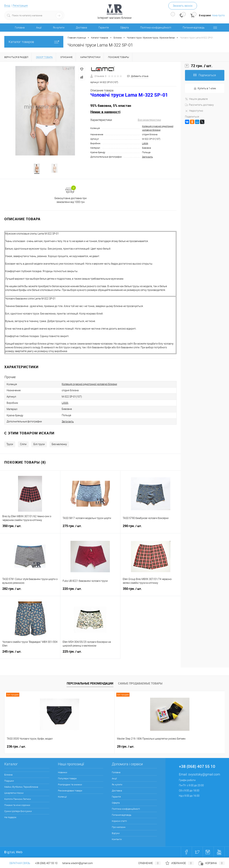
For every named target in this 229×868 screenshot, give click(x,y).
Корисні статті (119, 822)
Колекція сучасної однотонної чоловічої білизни (89, 385)
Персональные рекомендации (90, 684)
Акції (39, 28)
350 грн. (30, 529)
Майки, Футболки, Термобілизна (21, 788)
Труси (10, 445)
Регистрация (20, 6)
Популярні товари (67, 779)
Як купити (59, 28)
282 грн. (30, 592)
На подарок (10, 818)
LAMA (145, 143)
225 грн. (90, 654)
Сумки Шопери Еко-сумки (18, 812)
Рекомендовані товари (70, 791)
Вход (7, 6)
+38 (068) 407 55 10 (46, 863)
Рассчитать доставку (199, 105)
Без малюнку (59, 445)
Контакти (117, 840)
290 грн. (151, 529)
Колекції (62, 797)
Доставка (81, 28)
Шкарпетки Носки (14, 794)
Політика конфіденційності (156, 28)
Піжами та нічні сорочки (17, 806)
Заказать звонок (183, 6)
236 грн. (16, 747)
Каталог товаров (34, 42)
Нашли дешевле (196, 99)
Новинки (63, 773)
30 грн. (126, 747)
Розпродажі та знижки (70, 785)
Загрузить (147, 157)
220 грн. (90, 592)
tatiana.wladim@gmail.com (77, 863)
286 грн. (182, 747)
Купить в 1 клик (205, 88)
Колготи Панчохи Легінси (18, 800)
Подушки (9, 782)
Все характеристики (149, 120)
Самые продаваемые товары (140, 684)
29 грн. (71, 747)
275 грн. (90, 529)
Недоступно (194, 111)
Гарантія (104, 28)
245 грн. (30, 654)
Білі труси (39, 445)
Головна (20, 28)
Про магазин (119, 828)
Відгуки (116, 834)
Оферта (125, 28)
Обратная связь (17, 863)
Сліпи (23, 445)
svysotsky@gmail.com (204, 775)
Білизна (8, 775)
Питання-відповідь (194, 28)
